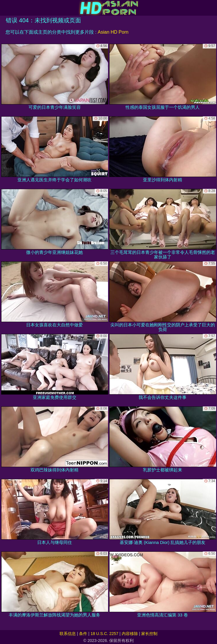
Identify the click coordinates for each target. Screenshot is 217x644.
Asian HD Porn (113, 32)
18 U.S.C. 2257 (105, 634)
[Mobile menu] (5, 8)
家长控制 (149, 634)
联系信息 (68, 634)
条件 (83, 634)
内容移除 (130, 634)
